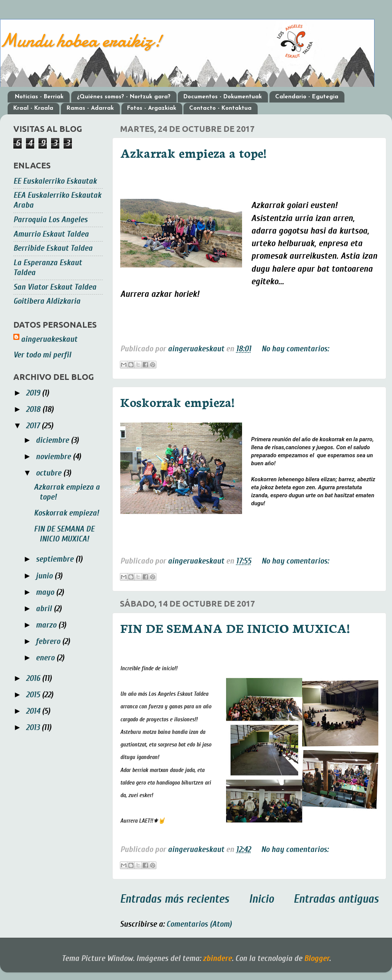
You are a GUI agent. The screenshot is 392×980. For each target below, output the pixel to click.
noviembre (54, 457)
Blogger (317, 958)
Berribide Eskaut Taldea (53, 248)
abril (45, 609)
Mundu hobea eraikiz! (81, 40)
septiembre (56, 559)
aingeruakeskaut (49, 339)
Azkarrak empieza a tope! (193, 152)
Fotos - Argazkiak (152, 108)
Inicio (261, 899)
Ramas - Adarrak (90, 108)
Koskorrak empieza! (177, 402)
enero (46, 658)
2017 (34, 426)
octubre (49, 473)
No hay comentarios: (295, 349)
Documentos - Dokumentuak (223, 97)
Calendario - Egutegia (307, 97)
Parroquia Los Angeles (50, 220)
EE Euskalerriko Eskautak (55, 181)
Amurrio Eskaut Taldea (51, 234)
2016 (34, 678)
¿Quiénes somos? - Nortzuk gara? (124, 97)
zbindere (217, 958)
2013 (34, 728)
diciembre (53, 440)
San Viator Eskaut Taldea (55, 287)
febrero (49, 641)
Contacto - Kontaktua (220, 108)
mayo (46, 592)
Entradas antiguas (336, 899)
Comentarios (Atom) (199, 924)
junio (45, 576)
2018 (34, 409)
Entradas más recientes (174, 899)
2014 (34, 711)
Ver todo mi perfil (42, 355)
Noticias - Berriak (39, 97)
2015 (34, 695)
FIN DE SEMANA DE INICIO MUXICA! (235, 628)
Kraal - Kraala (33, 108)
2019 (34, 393)
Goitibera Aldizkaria (47, 301)
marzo (47, 625)
